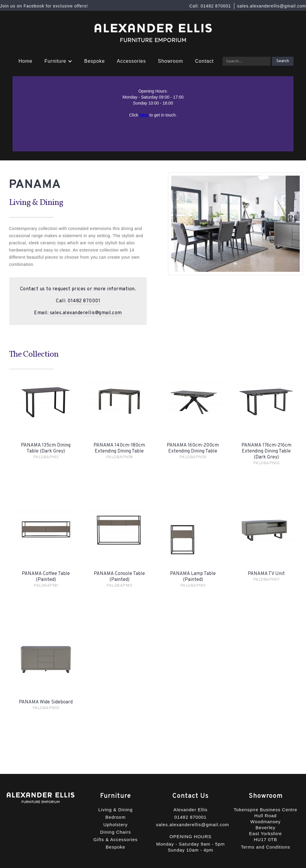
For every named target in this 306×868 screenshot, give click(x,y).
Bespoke (95, 61)
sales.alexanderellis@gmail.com (86, 313)
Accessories (131, 61)
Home (26, 61)
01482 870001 (84, 301)
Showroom (170, 61)
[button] (58, 61)
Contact (204, 61)
